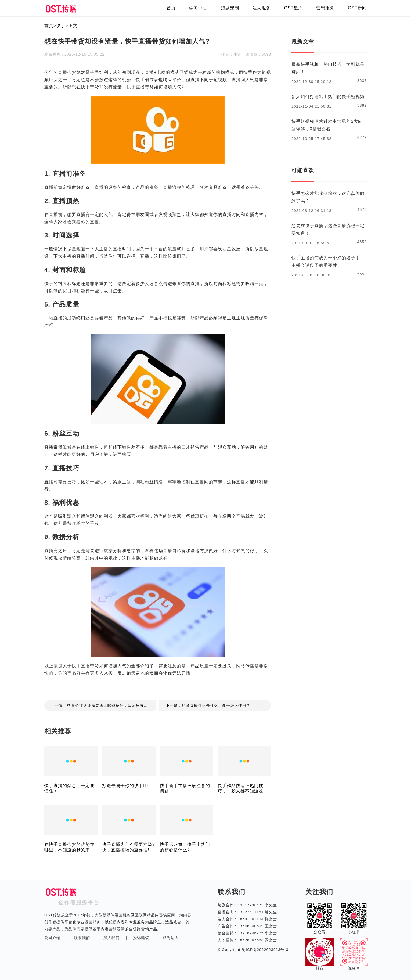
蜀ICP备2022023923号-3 (264, 950)
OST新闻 (357, 8)
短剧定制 (230, 8)
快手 (61, 26)
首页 (171, 8)
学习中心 (198, 8)
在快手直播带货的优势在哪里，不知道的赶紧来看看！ (69, 847)
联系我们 (82, 938)
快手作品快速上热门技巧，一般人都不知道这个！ (240, 789)
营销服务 (325, 8)
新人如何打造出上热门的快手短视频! (329, 97)
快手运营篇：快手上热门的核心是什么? (185, 847)
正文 (73, 26)
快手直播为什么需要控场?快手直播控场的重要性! (129, 847)
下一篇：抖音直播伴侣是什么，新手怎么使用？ (208, 705)
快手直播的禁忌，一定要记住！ (69, 788)
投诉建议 (141, 938)
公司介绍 (52, 938)
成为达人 (171, 938)
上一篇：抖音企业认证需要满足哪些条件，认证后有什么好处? (104, 705)
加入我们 (111, 938)
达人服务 (262, 8)
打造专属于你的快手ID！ (127, 786)
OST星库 (293, 8)
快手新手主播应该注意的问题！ (185, 788)
